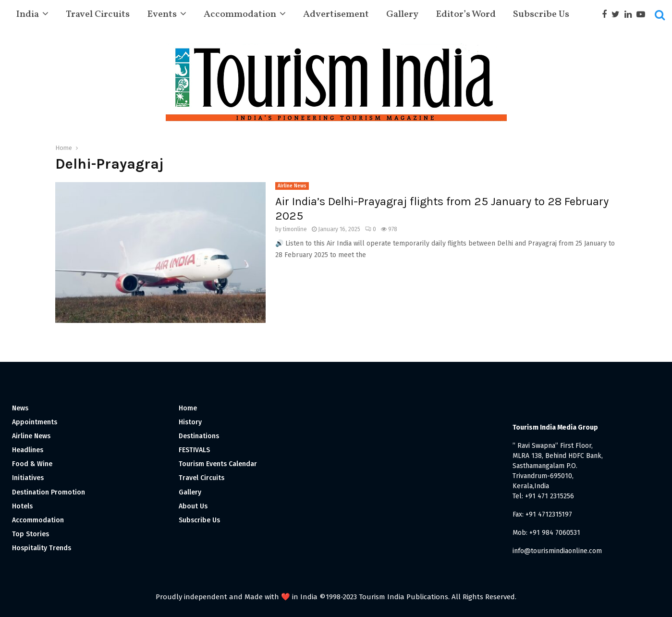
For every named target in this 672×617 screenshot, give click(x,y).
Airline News (292, 186)
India (27, 14)
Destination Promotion (49, 492)
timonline (295, 229)
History (190, 422)
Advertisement (336, 14)
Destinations (199, 436)
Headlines (28, 450)
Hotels (22, 506)
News (20, 408)
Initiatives (28, 478)
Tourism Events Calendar (218, 464)
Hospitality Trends (42, 548)
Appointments (35, 422)
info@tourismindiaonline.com (557, 551)
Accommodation (240, 14)
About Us (193, 506)
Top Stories (31, 534)
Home (188, 408)
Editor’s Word (466, 14)
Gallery (402, 14)
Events (162, 14)
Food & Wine (32, 464)
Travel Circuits (98, 14)
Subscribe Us (541, 14)
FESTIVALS (194, 450)
